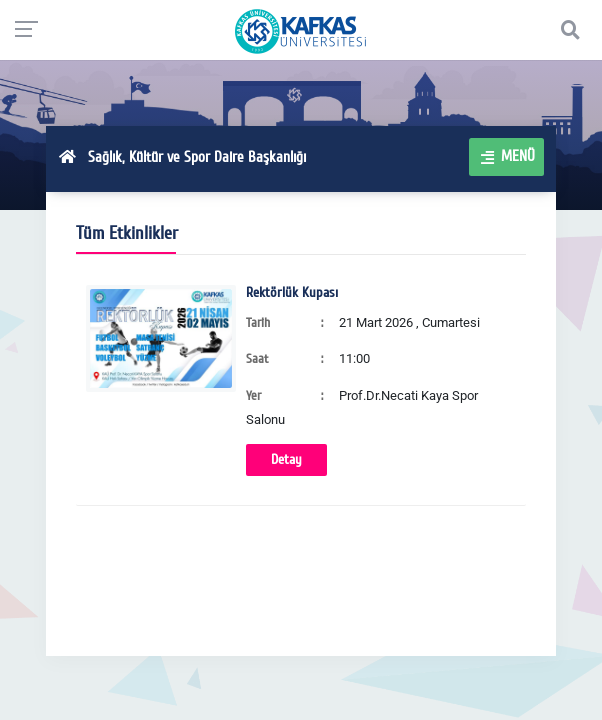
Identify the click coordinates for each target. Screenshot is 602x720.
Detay (286, 459)
